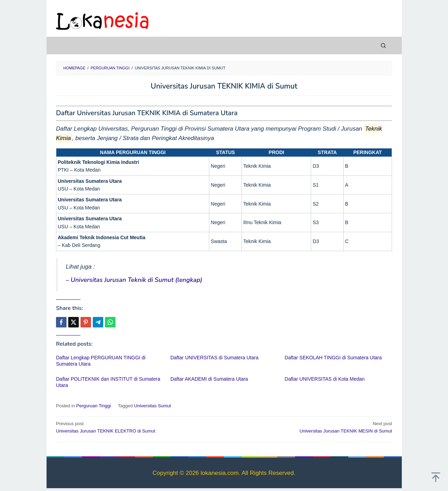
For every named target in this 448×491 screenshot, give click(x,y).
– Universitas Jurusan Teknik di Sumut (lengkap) (134, 280)
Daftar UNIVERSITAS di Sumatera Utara (215, 358)
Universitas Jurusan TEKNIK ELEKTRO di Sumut (137, 427)
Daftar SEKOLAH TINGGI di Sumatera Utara (333, 358)
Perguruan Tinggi (94, 406)
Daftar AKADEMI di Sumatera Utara (209, 379)
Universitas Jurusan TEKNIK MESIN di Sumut (311, 427)
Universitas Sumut (152, 406)
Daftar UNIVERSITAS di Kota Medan (325, 379)
